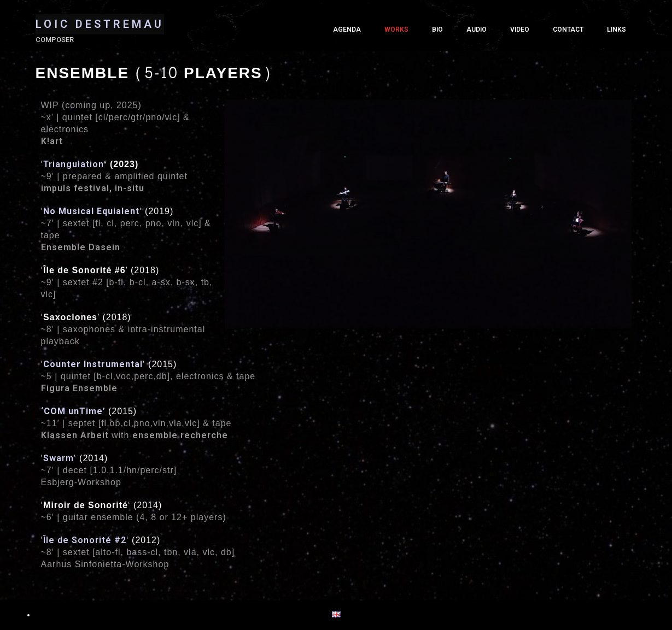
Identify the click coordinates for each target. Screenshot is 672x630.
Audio (477, 30)
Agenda (347, 30)
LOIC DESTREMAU (100, 24)
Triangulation (74, 164)
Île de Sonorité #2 (85, 540)
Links (617, 30)
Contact (568, 30)
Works (396, 30)
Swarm (59, 458)
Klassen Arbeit (75, 435)
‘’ (73, 411)
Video (520, 30)
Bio (437, 30)
